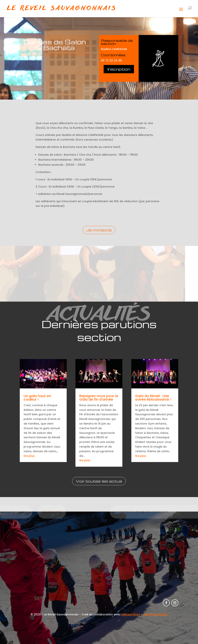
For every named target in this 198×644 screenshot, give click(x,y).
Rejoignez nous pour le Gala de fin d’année (99, 398)
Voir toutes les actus (99, 481)
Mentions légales (155, 614)
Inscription (119, 69)
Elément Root (131, 614)
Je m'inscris (99, 230)
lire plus (29, 456)
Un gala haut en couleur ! (37, 398)
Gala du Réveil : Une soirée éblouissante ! (153, 398)
